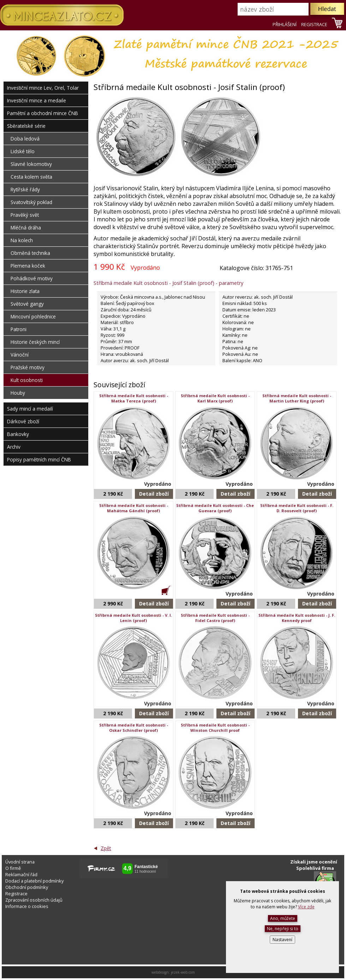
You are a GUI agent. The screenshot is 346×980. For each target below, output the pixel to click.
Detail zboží (154, 494)
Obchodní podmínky (27, 887)
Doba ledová (25, 139)
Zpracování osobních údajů (34, 900)
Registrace (16, 894)
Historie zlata (25, 291)
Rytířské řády (25, 189)
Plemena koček (28, 266)
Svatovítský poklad (31, 202)
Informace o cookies (27, 906)
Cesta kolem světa (31, 177)
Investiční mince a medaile (37, 100)
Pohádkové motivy (32, 278)
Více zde (306, 907)
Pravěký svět (25, 215)
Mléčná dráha (26, 228)
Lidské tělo (23, 151)
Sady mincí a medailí (30, 409)
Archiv (14, 447)
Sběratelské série (26, 126)
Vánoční (20, 355)
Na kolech (22, 240)
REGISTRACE (314, 24)
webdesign (160, 972)
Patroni (19, 329)
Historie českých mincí (35, 342)
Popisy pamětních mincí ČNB (39, 459)
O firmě (13, 868)
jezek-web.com (183, 972)
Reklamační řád (21, 874)
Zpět (106, 848)
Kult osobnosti (27, 380)
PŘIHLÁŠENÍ (285, 24)
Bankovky (18, 434)
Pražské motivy (28, 367)
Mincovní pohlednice (33, 316)
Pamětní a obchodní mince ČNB (43, 113)
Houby (18, 393)
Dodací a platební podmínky (34, 881)
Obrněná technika (30, 253)
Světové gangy (27, 304)
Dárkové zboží (23, 421)
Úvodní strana (20, 862)
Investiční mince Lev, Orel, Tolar (43, 88)
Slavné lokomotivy (31, 164)
